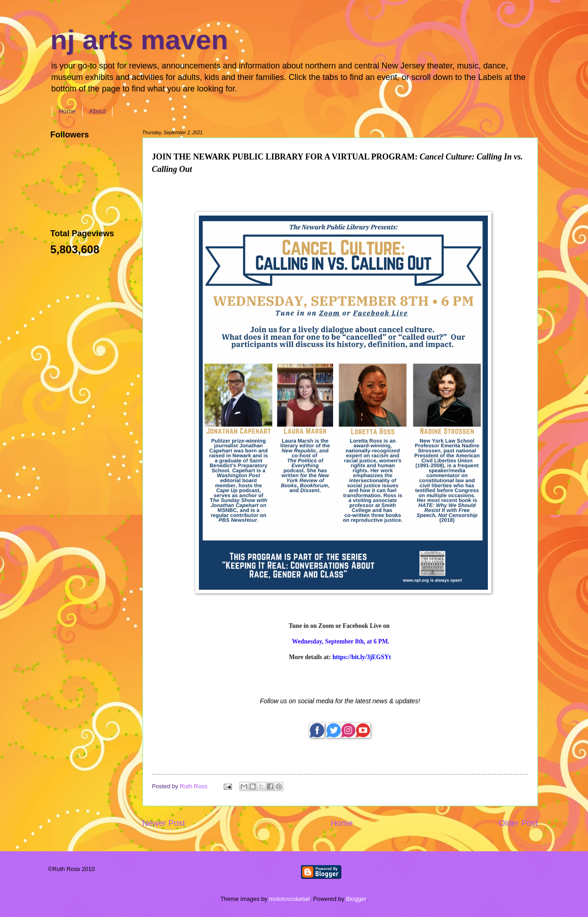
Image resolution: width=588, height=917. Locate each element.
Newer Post (164, 823)
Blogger (356, 899)
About (98, 111)
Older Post (518, 823)
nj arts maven (139, 40)
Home (67, 111)
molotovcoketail (290, 899)
